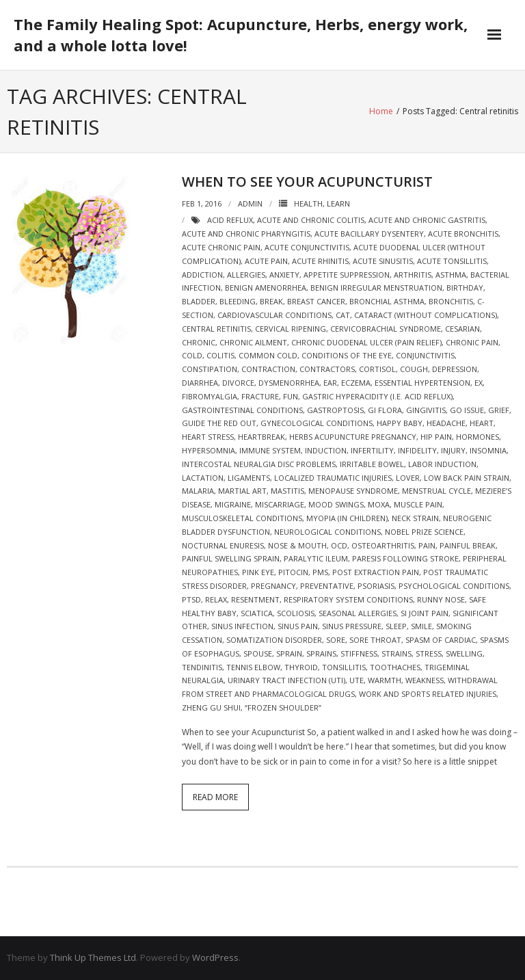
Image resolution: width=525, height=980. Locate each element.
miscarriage (280, 504)
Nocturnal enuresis (223, 545)
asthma (451, 275)
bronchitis (451, 301)
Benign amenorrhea (266, 288)
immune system (270, 450)
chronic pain (472, 342)
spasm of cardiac (441, 640)
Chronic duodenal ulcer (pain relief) (366, 342)
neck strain (415, 518)
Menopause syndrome (353, 491)
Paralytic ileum (316, 558)
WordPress (215, 957)
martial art (242, 491)
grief (499, 410)
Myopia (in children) (347, 518)
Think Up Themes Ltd (93, 957)
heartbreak (261, 437)
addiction (202, 275)
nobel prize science (424, 532)
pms (320, 572)
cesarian (462, 329)
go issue (467, 410)
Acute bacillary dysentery (369, 234)
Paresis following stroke (405, 558)
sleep (396, 626)
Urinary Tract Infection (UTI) (286, 680)
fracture (260, 396)
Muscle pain (418, 504)
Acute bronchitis (463, 234)
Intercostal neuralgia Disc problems (259, 464)
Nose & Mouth (297, 545)
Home (381, 111)
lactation (203, 478)
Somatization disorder (274, 640)
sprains (321, 653)
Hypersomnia (208, 450)
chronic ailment (253, 342)
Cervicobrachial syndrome (386, 329)
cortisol (377, 369)
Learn (338, 203)
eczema (356, 383)
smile (421, 626)
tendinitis (202, 667)
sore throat (375, 640)
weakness (425, 680)
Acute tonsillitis (452, 261)
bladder (199, 301)
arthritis (413, 275)
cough (414, 369)
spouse (258, 653)
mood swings (336, 504)
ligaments (249, 478)
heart (482, 423)
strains (396, 653)
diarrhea (200, 383)
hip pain (436, 437)
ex (479, 383)
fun (291, 396)
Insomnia (488, 450)
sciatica (257, 613)
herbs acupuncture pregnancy (353, 437)
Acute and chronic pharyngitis (246, 234)
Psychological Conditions (454, 586)
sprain (289, 653)
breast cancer (316, 301)
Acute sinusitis (383, 261)
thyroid (301, 667)
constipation (210, 369)
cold (192, 355)
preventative (327, 586)
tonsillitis (344, 667)
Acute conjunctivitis (307, 247)
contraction (268, 369)
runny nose (441, 599)
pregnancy (273, 586)
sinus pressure (352, 626)
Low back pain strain (467, 478)
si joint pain (425, 613)
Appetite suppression (347, 275)
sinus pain (298, 626)
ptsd (191, 599)
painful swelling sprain (231, 558)
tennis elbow (253, 667)
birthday (465, 288)
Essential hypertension (422, 383)
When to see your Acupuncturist (307, 182)
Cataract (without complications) (426, 315)
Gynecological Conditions (317, 423)
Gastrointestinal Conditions (242, 410)
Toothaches (395, 667)
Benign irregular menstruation (376, 288)
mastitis (287, 491)
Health (308, 203)
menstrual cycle (436, 491)
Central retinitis (216, 329)
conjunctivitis (425, 355)
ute (356, 680)
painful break (468, 545)
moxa (379, 504)
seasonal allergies (358, 613)
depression (455, 369)
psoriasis (376, 586)
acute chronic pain (221, 247)
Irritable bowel (372, 464)
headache (446, 423)
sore (336, 640)
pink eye (258, 572)
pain (427, 545)
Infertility (372, 450)
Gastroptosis (335, 410)
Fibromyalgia (210, 396)
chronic (199, 342)
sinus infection (242, 626)
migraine (233, 504)
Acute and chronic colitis (311, 220)
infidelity (417, 450)
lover (408, 478)
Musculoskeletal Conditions (242, 518)
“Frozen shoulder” (283, 707)
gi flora (385, 410)
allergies (246, 275)
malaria (198, 491)
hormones (477, 437)
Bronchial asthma (387, 301)
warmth (385, 680)
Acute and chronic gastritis (427, 220)
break (271, 301)
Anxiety (284, 275)
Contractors (327, 369)
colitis (220, 355)
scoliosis (296, 613)
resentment (255, 599)
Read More (215, 797)
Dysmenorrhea (289, 383)
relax (216, 599)
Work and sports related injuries (428, 694)
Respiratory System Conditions (348, 599)
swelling (464, 653)
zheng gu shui (211, 707)
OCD (339, 545)
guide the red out (219, 423)
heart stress (208, 437)
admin (250, 203)
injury (453, 450)
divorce (238, 383)
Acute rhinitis (320, 261)
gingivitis (426, 410)
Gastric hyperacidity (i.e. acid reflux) (377, 396)
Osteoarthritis (383, 545)
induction (326, 450)
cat (343, 315)
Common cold (268, 355)
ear (330, 383)
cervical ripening (291, 329)
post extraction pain (376, 572)
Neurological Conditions (327, 532)
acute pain (266, 261)
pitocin (293, 572)
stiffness (359, 653)
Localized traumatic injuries (333, 478)
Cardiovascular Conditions (274, 315)
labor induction (442, 464)
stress (429, 653)
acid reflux (230, 220)
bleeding (238, 301)
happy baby (400, 423)
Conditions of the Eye (347, 355)
